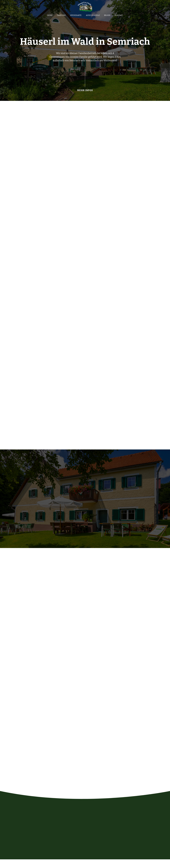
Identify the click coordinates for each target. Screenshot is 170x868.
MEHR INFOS (85, 92)
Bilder (107, 16)
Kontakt (119, 16)
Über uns (61, 16)
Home (50, 16)
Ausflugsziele (93, 16)
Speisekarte (76, 16)
